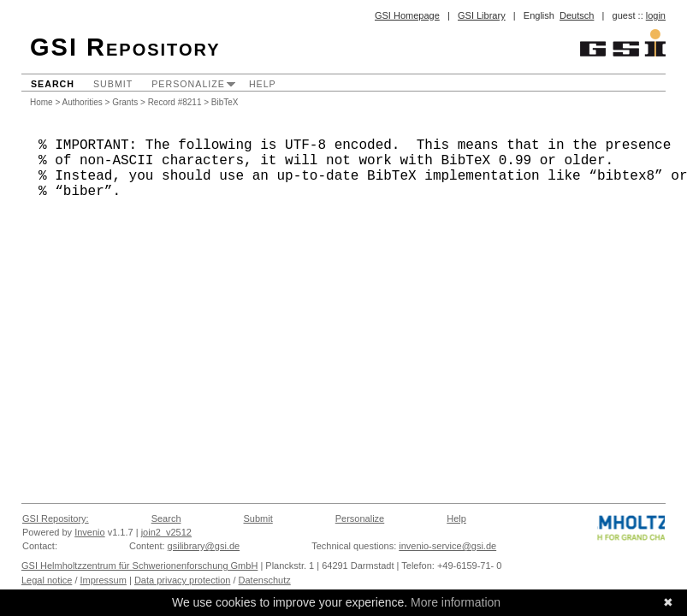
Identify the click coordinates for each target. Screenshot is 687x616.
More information (456, 602)
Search (53, 84)
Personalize (188, 84)
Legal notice (47, 580)
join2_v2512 (166, 532)
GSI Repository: (56, 518)
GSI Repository (125, 47)
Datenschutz (265, 580)
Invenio (89, 532)
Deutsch (577, 15)
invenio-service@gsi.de (447, 546)
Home (41, 102)
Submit (113, 84)
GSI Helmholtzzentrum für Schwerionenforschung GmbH (139, 566)
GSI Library (482, 15)
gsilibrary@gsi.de (204, 546)
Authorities (83, 102)
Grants (125, 102)
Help (263, 84)
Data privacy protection (183, 580)
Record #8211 (175, 102)
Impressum (104, 580)
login (656, 15)
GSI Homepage (407, 15)
